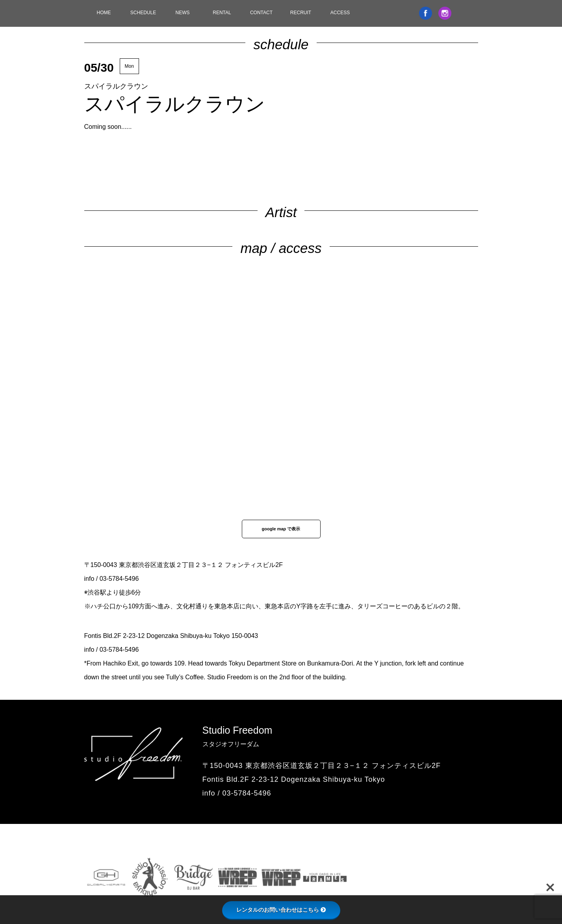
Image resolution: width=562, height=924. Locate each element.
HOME (104, 13)
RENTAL (222, 13)
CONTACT (261, 13)
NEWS (183, 13)
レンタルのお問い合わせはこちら (281, 910)
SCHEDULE (143, 13)
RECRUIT (301, 13)
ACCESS (340, 13)
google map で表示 (281, 529)
